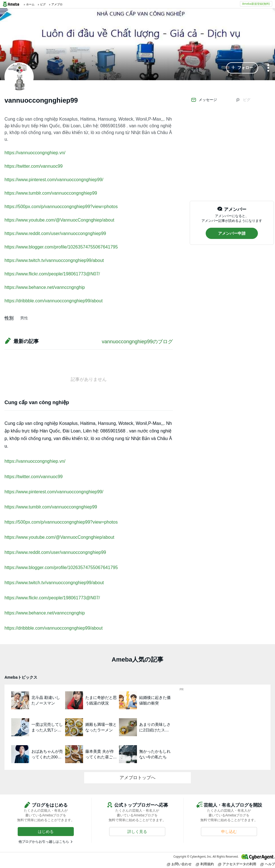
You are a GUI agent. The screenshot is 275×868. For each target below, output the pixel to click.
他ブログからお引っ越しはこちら (44, 842)
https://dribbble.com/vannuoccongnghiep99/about (54, 301)
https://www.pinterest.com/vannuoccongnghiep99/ (54, 180)
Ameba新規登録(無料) (256, 4)
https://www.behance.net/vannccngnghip (45, 287)
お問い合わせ (179, 864)
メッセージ (204, 100)
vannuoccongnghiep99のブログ (137, 342)
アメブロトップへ (137, 778)
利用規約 (205, 864)
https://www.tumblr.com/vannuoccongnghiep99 (51, 193)
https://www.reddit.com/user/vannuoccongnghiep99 (55, 233)
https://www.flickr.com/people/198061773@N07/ (52, 274)
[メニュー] (268, 68)
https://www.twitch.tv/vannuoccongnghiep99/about (54, 260)
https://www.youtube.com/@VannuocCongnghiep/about (59, 220)
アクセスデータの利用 (237, 864)
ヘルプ (268, 864)
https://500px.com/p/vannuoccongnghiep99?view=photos (61, 207)
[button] (242, 68)
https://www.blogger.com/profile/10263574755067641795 (61, 247)
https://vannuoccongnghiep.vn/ (35, 153)
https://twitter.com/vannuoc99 (34, 166)
